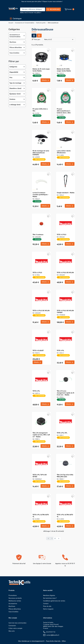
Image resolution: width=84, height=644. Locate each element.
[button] (56, 9)
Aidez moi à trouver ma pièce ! (31, 13)
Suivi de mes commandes (17, 623)
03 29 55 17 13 (51, 632)
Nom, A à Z (59, 39)
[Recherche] (25, 9)
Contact (46, 604)
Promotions (13, 595)
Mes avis (12, 631)
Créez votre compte (15, 628)
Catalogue (16, 19)
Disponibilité (14, 72)
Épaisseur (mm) (15, 94)
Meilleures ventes (15, 601)
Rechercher (39, 9)
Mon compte (13, 618)
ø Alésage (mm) (15, 105)
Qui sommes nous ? (50, 598)
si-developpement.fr (37, 641)
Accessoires (13, 604)
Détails (45, 80)
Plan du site (47, 606)
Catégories (13, 67)
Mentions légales (49, 595)
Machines (13, 42)
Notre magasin (48, 609)
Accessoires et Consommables (15, 36)
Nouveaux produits (15, 598)
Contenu (12, 99)
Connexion (12, 626)
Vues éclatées (14, 53)
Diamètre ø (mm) (15, 88)
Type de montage (15, 83)
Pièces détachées (16, 47)
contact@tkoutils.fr (53, 635)
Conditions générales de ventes (54, 601)
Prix (11, 78)
